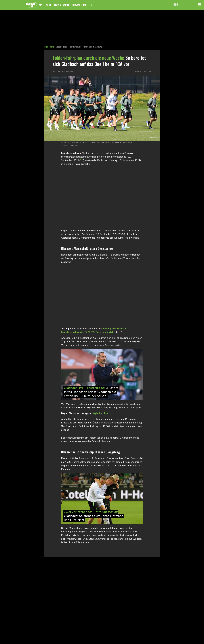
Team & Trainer (62, 5)
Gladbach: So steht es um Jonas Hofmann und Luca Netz (94, 516)
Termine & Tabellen (82, 5)
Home (46, 47)
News (49, 5)
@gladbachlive (100, 413)
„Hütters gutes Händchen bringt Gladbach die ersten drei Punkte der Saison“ (91, 392)
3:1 (82, 160)
